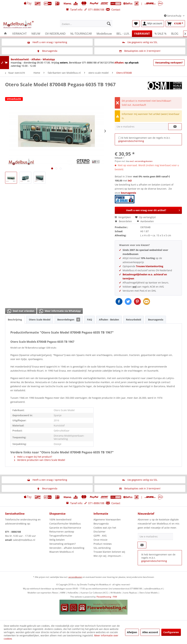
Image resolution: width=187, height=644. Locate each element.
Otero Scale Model (40, 320)
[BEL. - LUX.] (123, 34)
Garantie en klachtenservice (65, 528)
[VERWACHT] (19, 34)
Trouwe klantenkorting (150, 266)
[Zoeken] (109, 24)
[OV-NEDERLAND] (55, 34)
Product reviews (103, 544)
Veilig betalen (57, 540)
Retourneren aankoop (62, 532)
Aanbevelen (145, 221)
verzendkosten (75, 577)
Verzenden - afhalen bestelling (67, 548)
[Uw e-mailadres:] (155, 537)
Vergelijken (123, 217)
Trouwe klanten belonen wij (109, 552)
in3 (130, 181)
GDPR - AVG (100, 536)
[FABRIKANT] (142, 34)
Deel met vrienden (21, 311)
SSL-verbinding (102, 548)
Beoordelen (124, 221)
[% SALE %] (160, 34)
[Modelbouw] (104, 34)
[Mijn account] (153, 24)
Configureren (171, 632)
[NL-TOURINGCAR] (81, 34)
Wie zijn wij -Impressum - (108, 556)
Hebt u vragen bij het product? (33, 457)
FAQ (90, 320)
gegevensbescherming (131, 141)
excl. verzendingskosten (141, 161)
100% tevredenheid (60, 519)
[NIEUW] (36, 34)
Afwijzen (132, 632)
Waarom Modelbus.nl (62, 552)
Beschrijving (15, 320)
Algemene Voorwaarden (107, 519)
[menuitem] (86, 24)
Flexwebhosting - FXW (107, 597)
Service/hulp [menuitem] (173, 16)
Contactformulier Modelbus (65, 524)
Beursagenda (156, 320)
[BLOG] (175, 34)
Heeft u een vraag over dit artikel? (153, 210)
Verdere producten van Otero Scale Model (40, 460)
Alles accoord (150, 632)
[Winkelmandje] (175, 24)
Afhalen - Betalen (109, 320)
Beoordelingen (69, 320)
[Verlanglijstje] (136, 24)
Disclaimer (100, 532)
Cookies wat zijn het (105, 528)
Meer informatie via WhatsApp (60, 311)
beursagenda (126, 197)
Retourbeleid (134, 320)
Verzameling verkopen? (169, 63)
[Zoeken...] (86, 24)
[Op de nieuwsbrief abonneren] (142, 545)
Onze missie (100, 540)
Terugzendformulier (61, 536)
